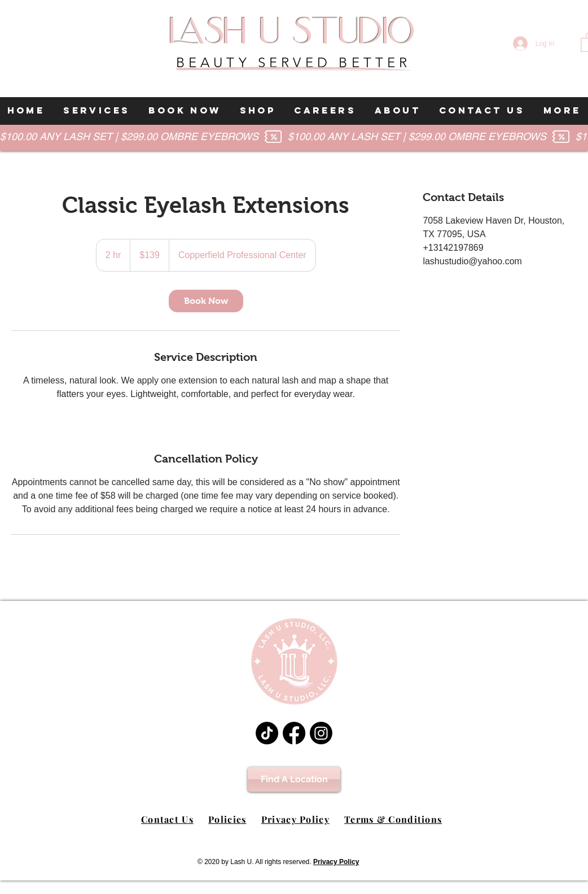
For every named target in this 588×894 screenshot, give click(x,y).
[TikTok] (267, 733)
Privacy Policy (295, 819)
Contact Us (167, 819)
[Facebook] (294, 733)
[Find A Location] (294, 779)
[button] (97, 111)
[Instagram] (321, 733)
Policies (227, 819)
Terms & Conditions (393, 819)
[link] (206, 301)
